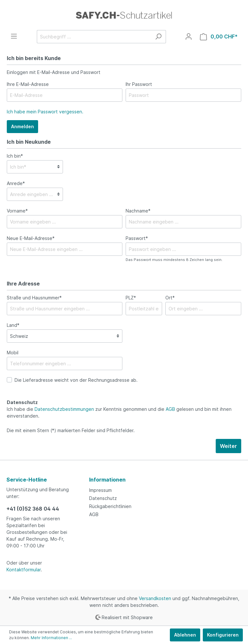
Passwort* (137, 238)
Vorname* (17, 211)
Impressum (100, 490)
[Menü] (14, 36)
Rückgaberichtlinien (110, 506)
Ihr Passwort (139, 84)
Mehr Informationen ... (51, 638)
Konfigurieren (223, 635)
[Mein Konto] (189, 36)
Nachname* (138, 211)
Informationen (107, 480)
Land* (13, 325)
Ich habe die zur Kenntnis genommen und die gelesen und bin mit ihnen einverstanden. (119, 412)
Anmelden (22, 126)
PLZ (131, 298)
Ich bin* (15, 156)
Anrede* (16, 183)
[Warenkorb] (219, 37)
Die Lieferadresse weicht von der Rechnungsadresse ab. (76, 380)
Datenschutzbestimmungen (64, 409)
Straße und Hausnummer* (34, 298)
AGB (170, 409)
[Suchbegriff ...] (94, 37)
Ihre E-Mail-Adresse (28, 84)
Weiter (228, 446)
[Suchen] (158, 37)
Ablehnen (185, 635)
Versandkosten (155, 598)
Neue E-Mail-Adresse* (31, 238)
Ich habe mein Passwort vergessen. (45, 112)
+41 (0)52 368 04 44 (33, 509)
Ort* (170, 298)
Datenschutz (103, 498)
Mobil (13, 353)
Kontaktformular (24, 570)
